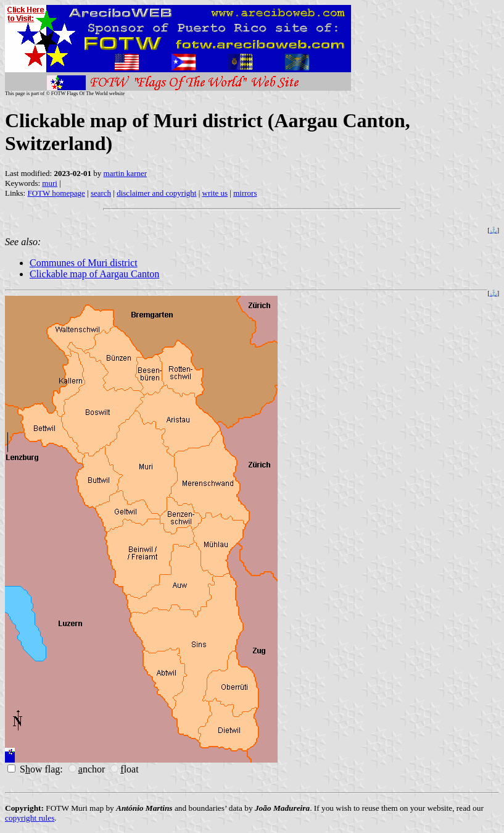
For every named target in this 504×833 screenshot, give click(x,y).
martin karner (125, 173)
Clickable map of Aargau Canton (94, 274)
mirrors (245, 193)
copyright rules (30, 818)
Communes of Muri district (84, 263)
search (101, 193)
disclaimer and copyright (156, 193)
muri (50, 183)
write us (215, 193)
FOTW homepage (56, 193)
